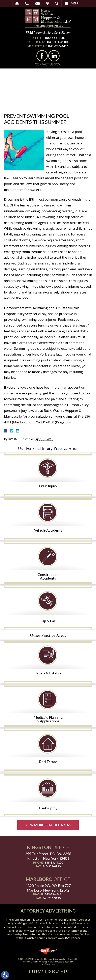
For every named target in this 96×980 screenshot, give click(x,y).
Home (17, 3)
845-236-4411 (58, 46)
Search (57, 3)
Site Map (36, 971)
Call (27, 3)
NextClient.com (48, 964)
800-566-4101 (55, 38)
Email (37, 3)
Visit (47, 3)
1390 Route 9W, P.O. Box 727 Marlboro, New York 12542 (48, 888)
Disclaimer (58, 971)
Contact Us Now (48, 64)
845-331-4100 (57, 42)
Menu (75, 3)
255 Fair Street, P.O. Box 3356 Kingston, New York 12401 (48, 856)
